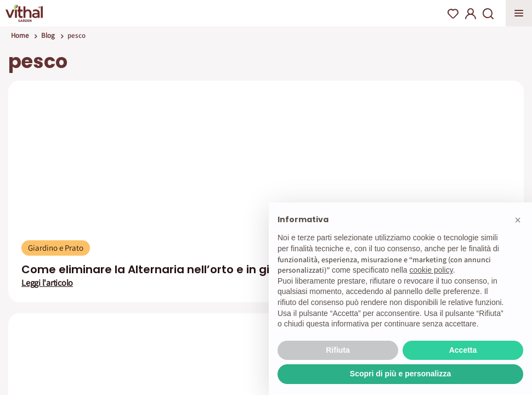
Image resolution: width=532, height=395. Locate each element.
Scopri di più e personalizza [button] (400, 374)
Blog (48, 35)
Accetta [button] (463, 350)
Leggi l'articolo (47, 283)
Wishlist (453, 14)
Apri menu (519, 13)
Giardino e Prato (56, 248)
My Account (471, 14)
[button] (518, 220)
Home (20, 35)
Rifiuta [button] (338, 350)
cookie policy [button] (431, 270)
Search (488, 14)
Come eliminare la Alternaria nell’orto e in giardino (164, 269)
